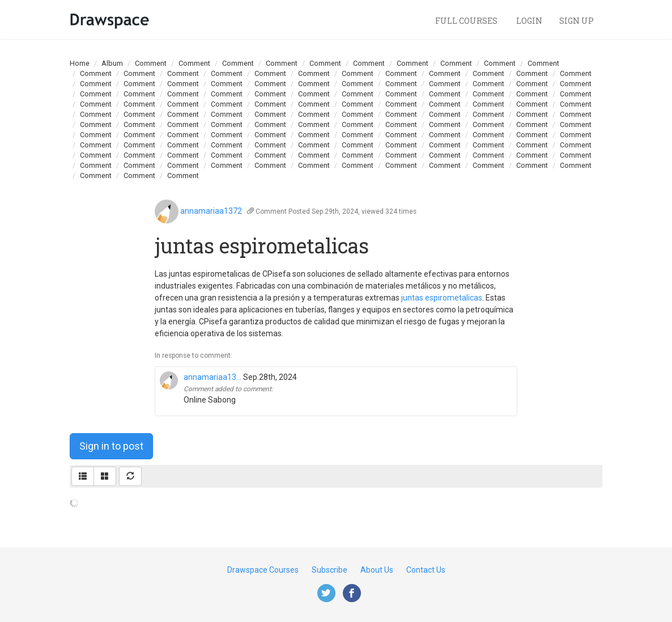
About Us (377, 570)
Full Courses (467, 21)
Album (112, 63)
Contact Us (426, 570)
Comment (151, 63)
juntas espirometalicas (442, 298)
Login (529, 21)
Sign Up (577, 21)
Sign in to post (111, 446)
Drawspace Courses (263, 570)
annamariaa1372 (211, 211)
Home (80, 63)
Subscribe (329, 570)
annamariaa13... (212, 377)
